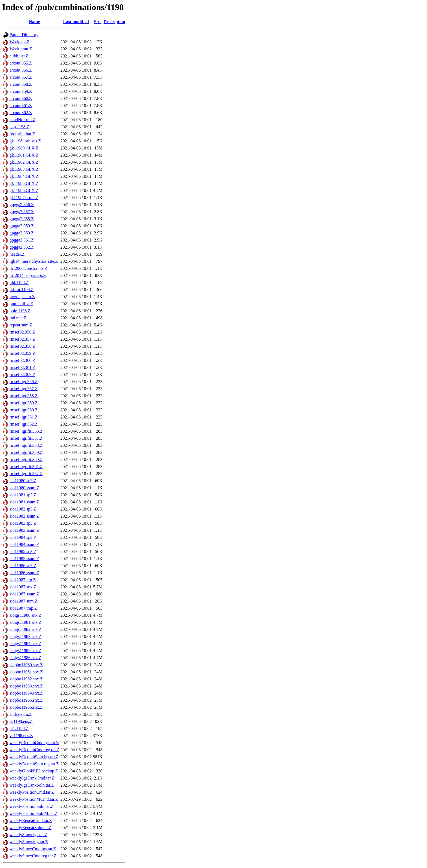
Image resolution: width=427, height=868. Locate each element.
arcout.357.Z (21, 77)
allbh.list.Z (19, 56)
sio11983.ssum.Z (24, 530)
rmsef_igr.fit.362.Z (26, 474)
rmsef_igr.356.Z (24, 382)
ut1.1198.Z (19, 728)
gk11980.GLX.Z (24, 148)
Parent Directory (24, 35)
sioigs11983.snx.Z (25, 636)
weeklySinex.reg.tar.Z (29, 842)
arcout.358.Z (21, 84)
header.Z (17, 254)
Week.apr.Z (19, 42)
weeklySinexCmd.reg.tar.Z (33, 856)
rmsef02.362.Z (22, 375)
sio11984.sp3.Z (23, 537)
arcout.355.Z (21, 63)
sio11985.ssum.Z (24, 559)
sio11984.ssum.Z (24, 544)
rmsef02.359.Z (22, 353)
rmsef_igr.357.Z (24, 389)
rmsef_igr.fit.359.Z (26, 452)
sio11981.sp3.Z (23, 495)
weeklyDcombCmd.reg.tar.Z (34, 750)
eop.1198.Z (19, 127)
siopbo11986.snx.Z (26, 707)
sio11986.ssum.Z (24, 573)
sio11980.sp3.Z (23, 481)
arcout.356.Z (21, 70)
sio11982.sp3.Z (23, 509)
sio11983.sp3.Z (23, 523)
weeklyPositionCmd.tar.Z (32, 792)
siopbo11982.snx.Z (26, 679)
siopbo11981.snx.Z (26, 672)
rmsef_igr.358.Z (24, 396)
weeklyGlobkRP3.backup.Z (34, 771)
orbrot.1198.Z (22, 290)
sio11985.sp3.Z (23, 551)
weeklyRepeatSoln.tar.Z (30, 828)
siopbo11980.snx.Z (26, 665)
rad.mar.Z (18, 318)
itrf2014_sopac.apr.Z (28, 275)
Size (98, 22)
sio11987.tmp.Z (23, 608)
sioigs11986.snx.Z (25, 658)
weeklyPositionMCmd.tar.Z (34, 799)
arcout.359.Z (21, 91)
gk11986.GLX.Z (24, 190)
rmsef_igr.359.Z (24, 403)
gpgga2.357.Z (22, 212)
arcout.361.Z (21, 106)
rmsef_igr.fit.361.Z (26, 467)
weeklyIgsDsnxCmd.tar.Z (32, 778)
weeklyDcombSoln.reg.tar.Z (34, 764)
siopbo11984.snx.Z (26, 693)
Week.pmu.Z (21, 49)
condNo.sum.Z (22, 120)
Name (34, 22)
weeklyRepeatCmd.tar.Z (31, 820)
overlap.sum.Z (22, 297)
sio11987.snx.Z (23, 587)
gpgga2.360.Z (22, 233)
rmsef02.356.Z (22, 332)
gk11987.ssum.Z (24, 198)
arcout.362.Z (21, 113)
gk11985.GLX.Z (24, 183)
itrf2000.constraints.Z (28, 268)
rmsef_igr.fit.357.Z (26, 438)
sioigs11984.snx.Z (25, 644)
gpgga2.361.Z (22, 240)
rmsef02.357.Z (22, 339)
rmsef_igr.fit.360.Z (26, 459)
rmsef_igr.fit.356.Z (26, 431)
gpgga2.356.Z (22, 205)
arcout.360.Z (21, 98)
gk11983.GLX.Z (24, 169)
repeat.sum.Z (21, 325)
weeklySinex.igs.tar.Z (28, 835)
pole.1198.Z (20, 311)
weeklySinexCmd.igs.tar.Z (33, 849)
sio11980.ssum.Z (24, 488)
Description (114, 22)
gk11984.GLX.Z (24, 176)
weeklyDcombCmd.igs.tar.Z (34, 743)
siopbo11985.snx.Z (26, 700)
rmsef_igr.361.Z (24, 417)
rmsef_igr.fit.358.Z (26, 445)
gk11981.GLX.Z (24, 155)
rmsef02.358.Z (22, 346)
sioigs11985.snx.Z (25, 651)
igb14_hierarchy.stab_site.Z (34, 261)
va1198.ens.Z (21, 736)
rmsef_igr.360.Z (24, 410)
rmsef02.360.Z (22, 360)
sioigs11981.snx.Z (25, 622)
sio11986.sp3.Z (23, 566)
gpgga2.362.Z (22, 247)
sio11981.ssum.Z (24, 502)
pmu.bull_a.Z (21, 304)
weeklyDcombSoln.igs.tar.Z (34, 757)
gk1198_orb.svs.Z (25, 141)
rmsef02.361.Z (22, 367)
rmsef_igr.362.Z (24, 424)
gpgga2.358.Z (22, 219)
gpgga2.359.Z (22, 226)
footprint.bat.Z (22, 134)
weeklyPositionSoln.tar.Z (32, 806)
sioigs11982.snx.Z (25, 629)
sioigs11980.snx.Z (25, 615)
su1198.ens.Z (21, 721)
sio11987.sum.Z (24, 601)
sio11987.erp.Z (23, 580)
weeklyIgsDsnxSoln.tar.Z (32, 785)
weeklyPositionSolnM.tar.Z (33, 813)
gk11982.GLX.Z (24, 162)
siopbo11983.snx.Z (26, 686)
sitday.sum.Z (21, 714)
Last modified (76, 22)
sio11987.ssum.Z (24, 594)
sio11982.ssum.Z (24, 516)
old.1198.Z (19, 282)
